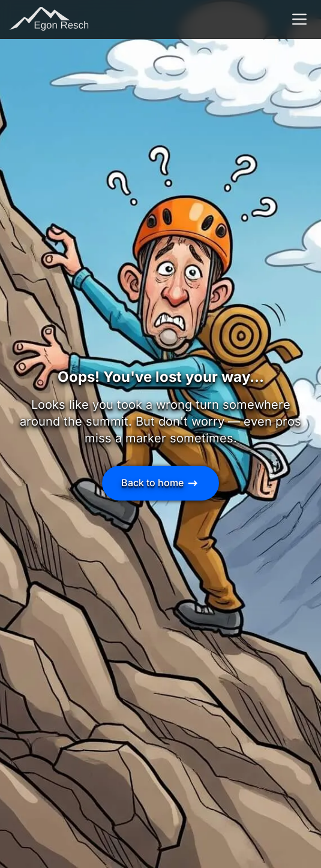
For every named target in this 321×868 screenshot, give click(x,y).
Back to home (160, 483)
